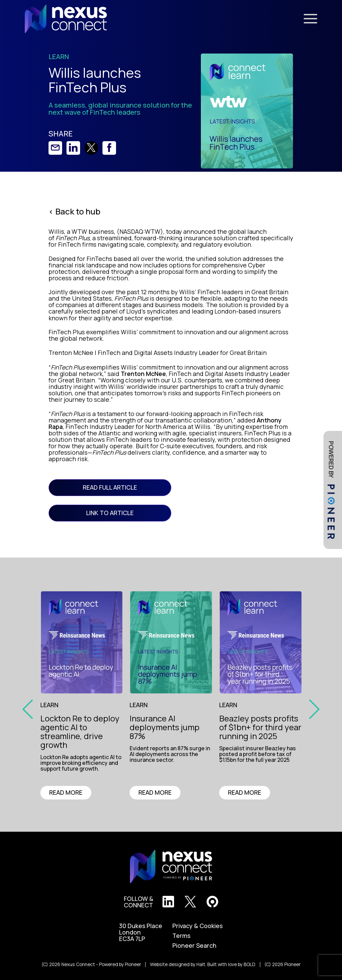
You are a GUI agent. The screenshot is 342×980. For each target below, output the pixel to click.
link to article (110, 513)
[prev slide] (30, 709)
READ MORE (66, 792)
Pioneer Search (194, 946)
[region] (84, 764)
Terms (181, 936)
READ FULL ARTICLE (110, 487)
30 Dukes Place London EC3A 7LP (141, 932)
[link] (55, 148)
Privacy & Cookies (197, 926)
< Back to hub (74, 211)
